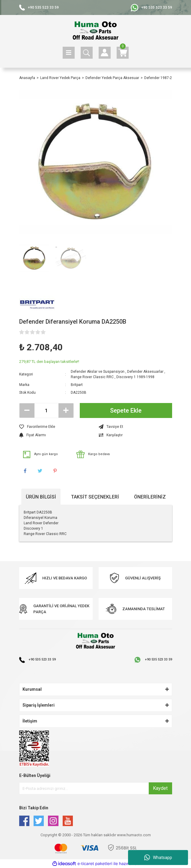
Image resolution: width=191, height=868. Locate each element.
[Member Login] (105, 53)
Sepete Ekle (126, 410)
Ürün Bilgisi (41, 497)
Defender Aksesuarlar (145, 372)
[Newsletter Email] (96, 788)
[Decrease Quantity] (27, 410)
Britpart (77, 385)
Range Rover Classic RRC (92, 377)
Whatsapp (158, 858)
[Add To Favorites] (56, 427)
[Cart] (123, 53)
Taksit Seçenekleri (95, 497)
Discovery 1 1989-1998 (135, 377)
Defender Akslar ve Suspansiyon (98, 372)
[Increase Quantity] (66, 410)
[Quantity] (46, 410)
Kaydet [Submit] (160, 788)
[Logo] (95, 31)
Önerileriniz (150, 497)
